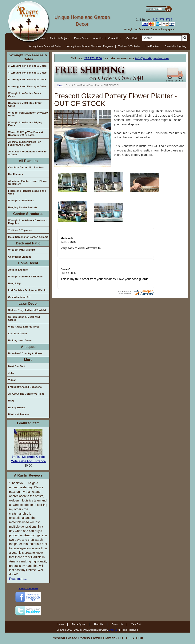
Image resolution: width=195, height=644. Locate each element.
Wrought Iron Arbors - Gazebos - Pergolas (90, 46)
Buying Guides (17, 407)
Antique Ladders (18, 270)
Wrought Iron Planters (21, 201)
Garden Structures (28, 214)
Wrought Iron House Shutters (25, 277)
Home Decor (28, 263)
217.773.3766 (93, 58)
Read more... (18, 579)
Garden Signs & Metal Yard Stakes (24, 318)
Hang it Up (14, 283)
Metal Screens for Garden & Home (28, 237)
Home (60, 85)
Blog (11, 401)
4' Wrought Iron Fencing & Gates (27, 73)
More (28, 360)
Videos (12, 380)
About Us (98, 38)
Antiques (28, 347)
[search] (162, 38)
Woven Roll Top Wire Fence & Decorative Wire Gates (26, 134)
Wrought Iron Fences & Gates (45, 46)
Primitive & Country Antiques (25, 353)
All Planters (28, 161)
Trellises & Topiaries (129, 46)
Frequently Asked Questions (25, 387)
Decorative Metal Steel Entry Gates (25, 104)
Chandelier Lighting (175, 46)
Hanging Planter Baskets (23, 207)
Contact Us (114, 38)
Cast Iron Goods (18, 334)
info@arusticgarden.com (152, 58)
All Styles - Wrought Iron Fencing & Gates (28, 153)
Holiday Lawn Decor (20, 340)
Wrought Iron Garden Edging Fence (25, 124)
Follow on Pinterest (28, 588)
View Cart (131, 38)
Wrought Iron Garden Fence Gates (25, 95)
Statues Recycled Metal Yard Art (27, 310)
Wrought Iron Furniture (22, 250)
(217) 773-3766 (162, 20)
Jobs (11, 373)
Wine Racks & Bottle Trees (24, 327)
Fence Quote (81, 38)
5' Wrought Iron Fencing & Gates (27, 80)
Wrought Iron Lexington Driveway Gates (28, 114)
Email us (113, 630)
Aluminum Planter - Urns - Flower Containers (28, 183)
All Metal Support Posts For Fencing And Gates (24, 143)
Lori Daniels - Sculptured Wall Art (28, 290)
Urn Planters (153, 46)
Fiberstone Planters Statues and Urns (27, 192)
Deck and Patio (28, 243)
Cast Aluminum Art (19, 297)
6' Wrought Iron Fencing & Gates (27, 86)
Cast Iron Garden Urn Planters (26, 167)
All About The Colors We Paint (26, 394)
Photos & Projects (60, 38)
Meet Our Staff (17, 366)
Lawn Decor (28, 304)
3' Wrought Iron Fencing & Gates (27, 66)
